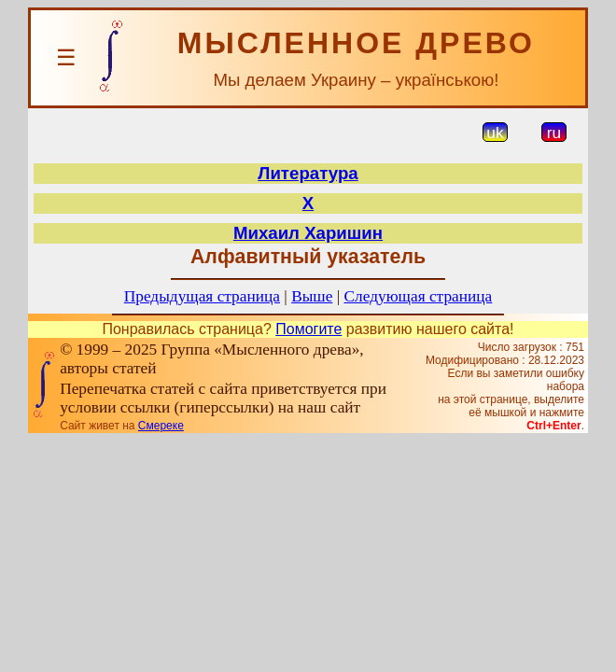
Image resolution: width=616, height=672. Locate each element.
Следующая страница (419, 296)
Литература (308, 173)
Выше (312, 296)
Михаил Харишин (308, 233)
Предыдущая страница (202, 296)
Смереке (161, 426)
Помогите (308, 329)
